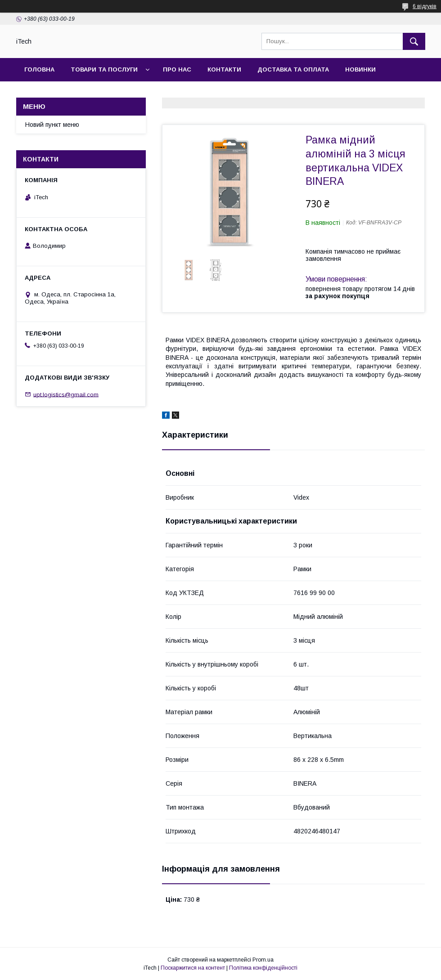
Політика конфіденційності (263, 968)
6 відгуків (425, 6)
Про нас (177, 69)
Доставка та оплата (293, 69)
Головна (39, 69)
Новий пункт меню (52, 125)
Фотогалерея (48, 93)
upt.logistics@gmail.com (66, 394)
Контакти (224, 69)
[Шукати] (414, 41)
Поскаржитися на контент (193, 968)
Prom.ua (263, 960)
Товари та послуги (104, 69)
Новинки (360, 69)
